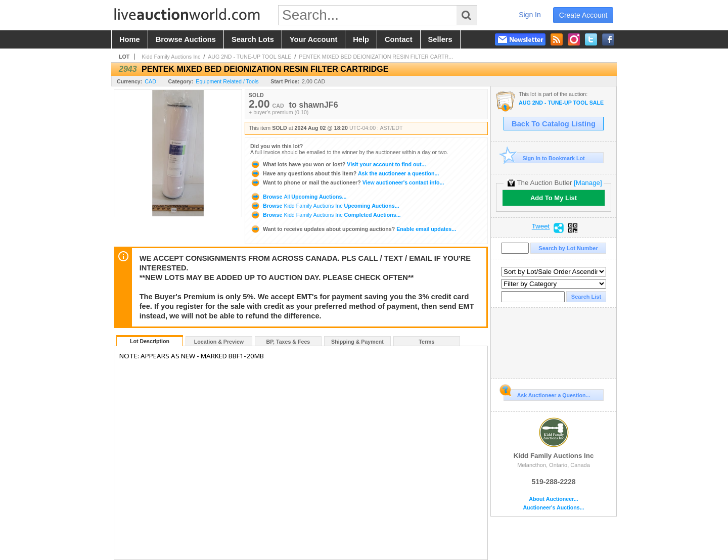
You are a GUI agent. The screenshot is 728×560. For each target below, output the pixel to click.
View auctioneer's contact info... (347, 182)
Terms (426, 342)
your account (313, 39)
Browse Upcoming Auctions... (298, 197)
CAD (150, 81)
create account (583, 15)
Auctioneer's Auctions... (553, 508)
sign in (530, 15)
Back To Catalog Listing (554, 124)
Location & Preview (219, 342)
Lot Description (150, 341)
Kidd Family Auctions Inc (171, 57)
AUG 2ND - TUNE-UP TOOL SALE (249, 57)
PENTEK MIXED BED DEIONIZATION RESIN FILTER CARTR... (376, 57)
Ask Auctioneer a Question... (547, 394)
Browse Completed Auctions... (326, 215)
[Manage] (588, 183)
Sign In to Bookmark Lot (544, 158)
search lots (253, 39)
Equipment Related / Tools (227, 81)
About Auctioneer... (553, 499)
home (130, 39)
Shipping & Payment (357, 342)
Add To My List (554, 198)
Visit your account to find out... (338, 164)
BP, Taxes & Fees (288, 342)
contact (399, 39)
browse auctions (186, 39)
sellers (440, 39)
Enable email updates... (353, 229)
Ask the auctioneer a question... (345, 173)
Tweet (541, 226)
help (361, 39)
